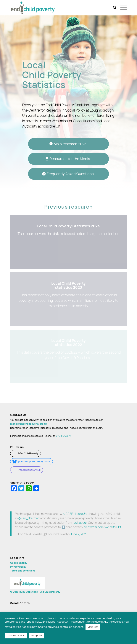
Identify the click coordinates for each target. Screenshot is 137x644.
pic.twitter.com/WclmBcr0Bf (102, 527)
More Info (93, 627)
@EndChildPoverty (28, 453)
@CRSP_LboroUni (75, 514)
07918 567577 (63, 436)
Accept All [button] (36, 635)
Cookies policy (19, 563)
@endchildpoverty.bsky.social (34, 461)
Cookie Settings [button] (16, 635)
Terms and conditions (23, 571)
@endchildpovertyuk (29, 470)
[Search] (113, 8)
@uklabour (80, 523)
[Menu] (122, 8)
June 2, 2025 (79, 534)
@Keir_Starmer (29, 518)
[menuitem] (113, 8)
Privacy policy (18, 567)
